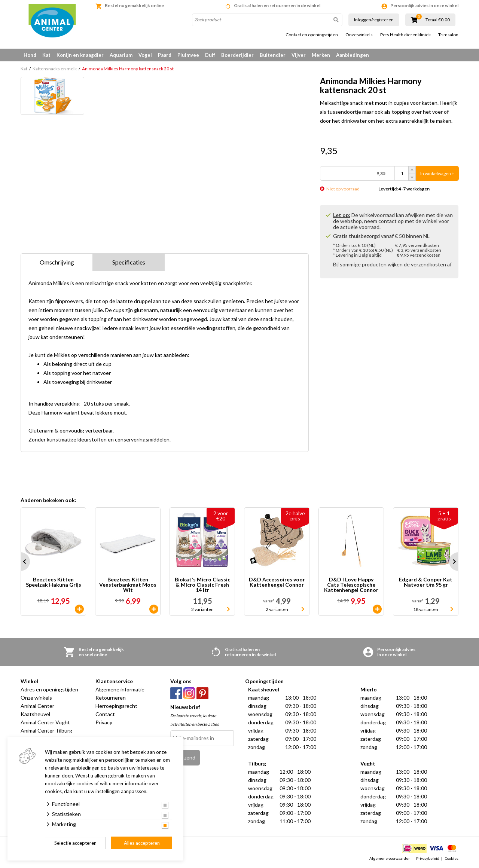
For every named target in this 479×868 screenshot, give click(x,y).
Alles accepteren (142, 843)
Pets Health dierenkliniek (405, 35)
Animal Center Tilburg (46, 731)
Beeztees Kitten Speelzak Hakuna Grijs (54, 582)
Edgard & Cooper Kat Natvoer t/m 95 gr (426, 582)
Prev (21, 562)
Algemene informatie (120, 689)
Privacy (104, 722)
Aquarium (121, 55)
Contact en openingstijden (312, 35)
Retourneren (111, 698)
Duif (210, 55)
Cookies (452, 858)
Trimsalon (448, 35)
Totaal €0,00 (438, 20)
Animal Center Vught (45, 722)
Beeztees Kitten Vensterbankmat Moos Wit (128, 585)
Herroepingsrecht (116, 706)
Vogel (145, 55)
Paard (165, 55)
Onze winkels (359, 35)
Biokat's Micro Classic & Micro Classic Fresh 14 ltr (202, 585)
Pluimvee (188, 55)
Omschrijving (57, 262)
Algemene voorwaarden (390, 858)
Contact (105, 714)
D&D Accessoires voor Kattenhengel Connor (277, 582)
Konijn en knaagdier (80, 55)
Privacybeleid (428, 858)
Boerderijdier (237, 55)
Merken (321, 55)
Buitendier (273, 55)
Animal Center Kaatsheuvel (37, 710)
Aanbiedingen (353, 55)
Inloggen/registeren (374, 20)
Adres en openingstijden (49, 689)
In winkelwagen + (437, 173)
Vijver (299, 55)
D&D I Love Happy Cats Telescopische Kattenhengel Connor (351, 585)
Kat (46, 55)
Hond (30, 55)
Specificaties (129, 262)
